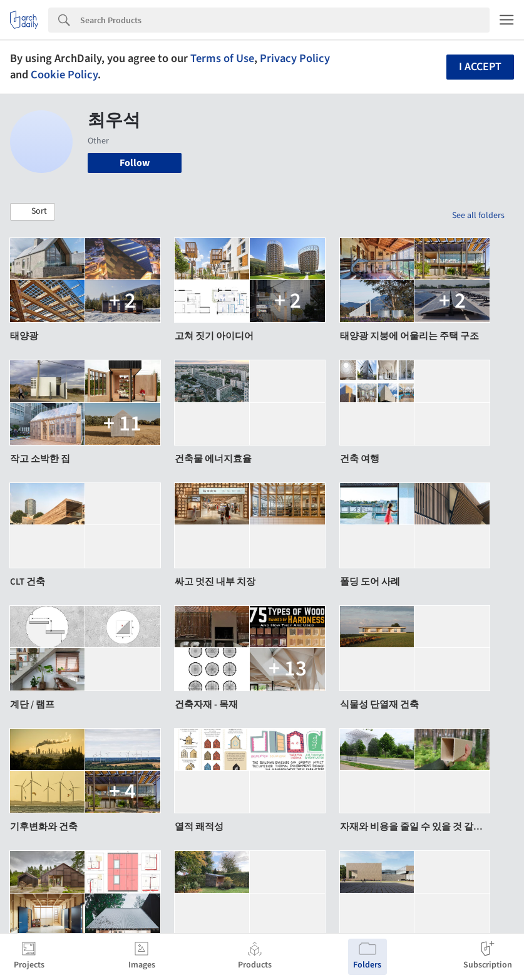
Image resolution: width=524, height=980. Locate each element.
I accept (480, 67)
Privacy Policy (295, 58)
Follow (135, 163)
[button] (33, 212)
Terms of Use (222, 58)
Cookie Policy (64, 75)
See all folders (478, 216)
